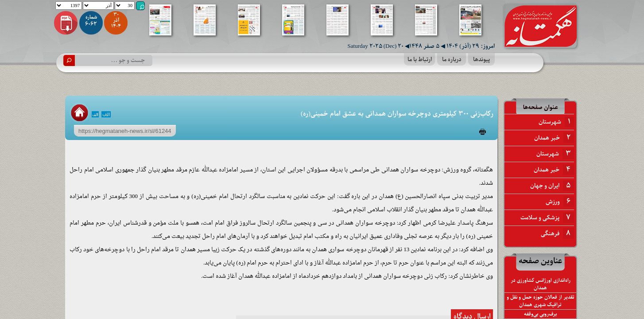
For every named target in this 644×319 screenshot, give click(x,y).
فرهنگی (557, 233)
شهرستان (556, 122)
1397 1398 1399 (69, 6)
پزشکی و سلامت (547, 218)
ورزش (560, 202)
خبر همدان (554, 138)
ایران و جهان (552, 186)
